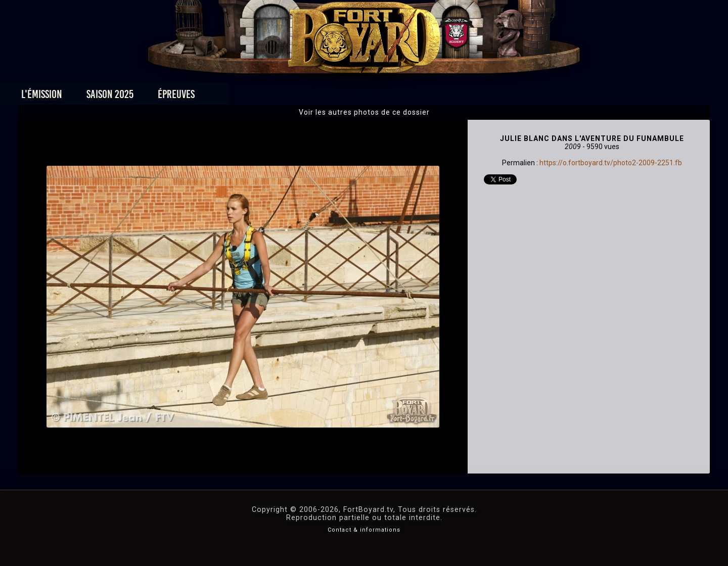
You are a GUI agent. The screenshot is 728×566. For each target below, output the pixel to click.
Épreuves (272, 97)
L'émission (138, 97)
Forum (489, 97)
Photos (329, 97)
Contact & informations (364, 530)
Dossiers (434, 97)
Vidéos (380, 97)
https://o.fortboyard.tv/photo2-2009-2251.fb (611, 163)
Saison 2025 (206, 97)
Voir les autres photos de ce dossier (364, 112)
